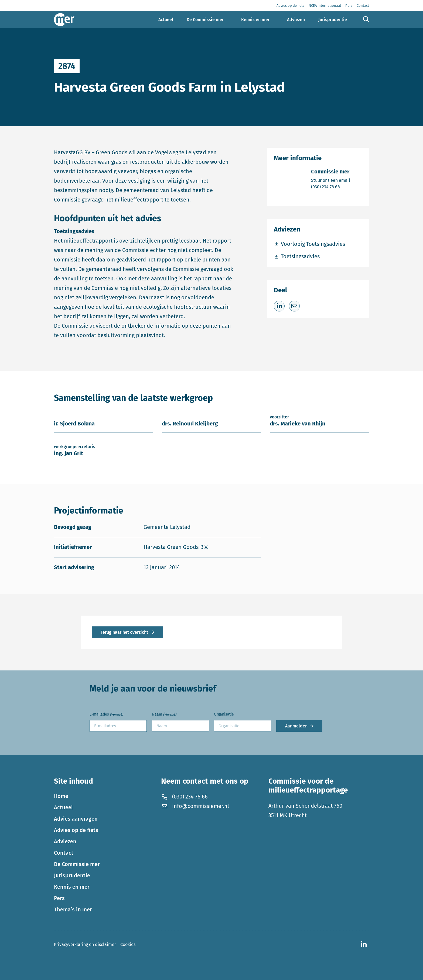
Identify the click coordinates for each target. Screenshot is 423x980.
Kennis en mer (72, 887)
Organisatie (224, 714)
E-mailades (106, 715)
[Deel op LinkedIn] (279, 306)
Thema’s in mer (73, 909)
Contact (64, 853)
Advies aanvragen (76, 819)
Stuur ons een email (331, 180)
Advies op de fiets (76, 830)
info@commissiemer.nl (195, 806)
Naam (164, 715)
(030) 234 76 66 (331, 187)
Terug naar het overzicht (124, 632)
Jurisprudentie (72, 875)
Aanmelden (296, 726)
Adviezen (65, 841)
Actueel (63, 807)
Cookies (128, 944)
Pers (59, 898)
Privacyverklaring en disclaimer (85, 944)
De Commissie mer (77, 864)
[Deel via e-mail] (294, 306)
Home (61, 796)
